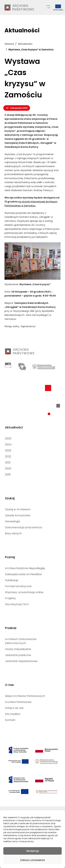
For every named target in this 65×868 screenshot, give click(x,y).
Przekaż (11, 628)
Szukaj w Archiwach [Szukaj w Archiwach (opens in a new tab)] (18, 509)
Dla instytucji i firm (17, 604)
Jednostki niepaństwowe (21, 661)
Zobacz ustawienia (32, 860)
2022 (8, 457)
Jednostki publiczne (18, 655)
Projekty (10, 598)
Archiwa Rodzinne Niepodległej (25, 568)
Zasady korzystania (18, 515)
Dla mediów (13, 714)
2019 (8, 475)
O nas (9, 685)
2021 (8, 463)
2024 (8, 445)
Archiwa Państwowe (18, 702)
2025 (8, 439)
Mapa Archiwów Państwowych (25, 696)
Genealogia (12, 521)
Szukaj (10, 498)
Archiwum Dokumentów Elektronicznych (21, 641)
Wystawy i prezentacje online (24, 592)
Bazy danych (13, 533)
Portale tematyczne (18, 586)
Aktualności (14, 427)
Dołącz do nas (14, 708)
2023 (8, 451)
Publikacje (12, 580)
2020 (8, 469)
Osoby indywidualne (18, 649)
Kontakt (10, 720)
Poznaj (10, 557)
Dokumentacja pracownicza (23, 527)
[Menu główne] (48, 7)
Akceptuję (32, 851)
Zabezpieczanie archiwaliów (23, 574)
